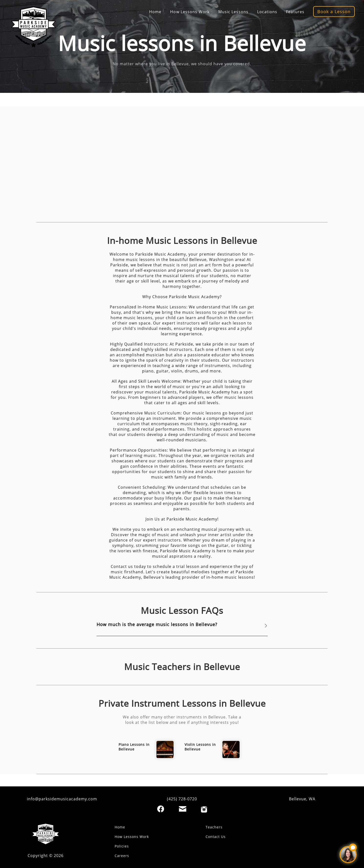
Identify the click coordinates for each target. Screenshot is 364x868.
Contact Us (216, 837)
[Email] (183, 809)
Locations (267, 12)
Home (155, 12)
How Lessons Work (190, 12)
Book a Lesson (334, 11)
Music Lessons (233, 12)
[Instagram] (204, 809)
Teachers (214, 827)
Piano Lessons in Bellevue (134, 747)
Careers (122, 856)
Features (295, 12)
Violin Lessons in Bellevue (200, 747)
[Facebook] (161, 809)
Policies (122, 846)
